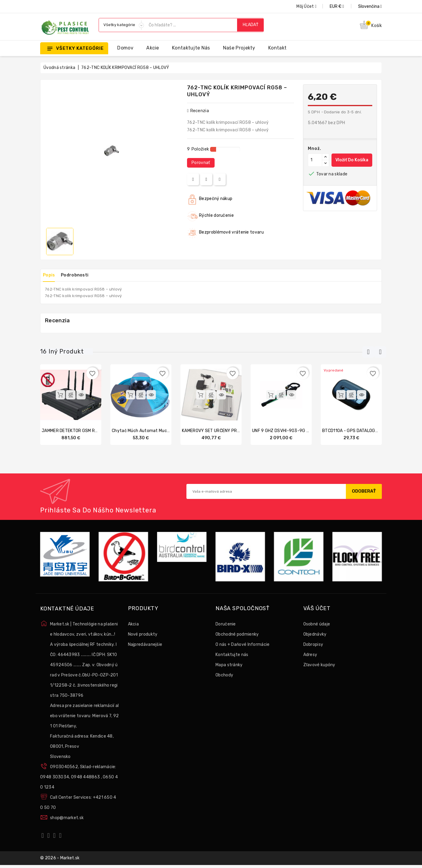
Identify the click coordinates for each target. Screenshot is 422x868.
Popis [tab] (51, 275)
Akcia (134, 624)
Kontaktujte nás (191, 48)
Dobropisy (313, 645)
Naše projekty (239, 48)
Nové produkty (143, 635)
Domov (125, 48)
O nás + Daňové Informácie (243, 645)
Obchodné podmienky (237, 635)
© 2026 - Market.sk (60, 860)
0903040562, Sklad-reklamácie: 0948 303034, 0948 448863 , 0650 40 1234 (79, 778)
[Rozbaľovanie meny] (330, 6)
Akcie (153, 48)
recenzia (198, 111)
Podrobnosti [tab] (81, 275)
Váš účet (317, 609)
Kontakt (277, 48)
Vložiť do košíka (352, 160)
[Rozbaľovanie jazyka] (363, 6)
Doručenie (226, 624)
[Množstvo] (315, 160)
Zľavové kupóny (319, 665)
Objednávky (315, 635)
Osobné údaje (317, 624)
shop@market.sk (67, 818)
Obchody (224, 675)
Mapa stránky (229, 665)
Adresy (310, 655)
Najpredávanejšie (145, 645)
